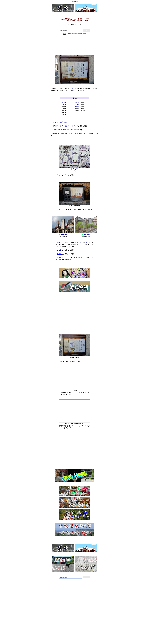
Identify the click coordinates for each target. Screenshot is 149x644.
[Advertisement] (74, 44)
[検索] (70, 31)
